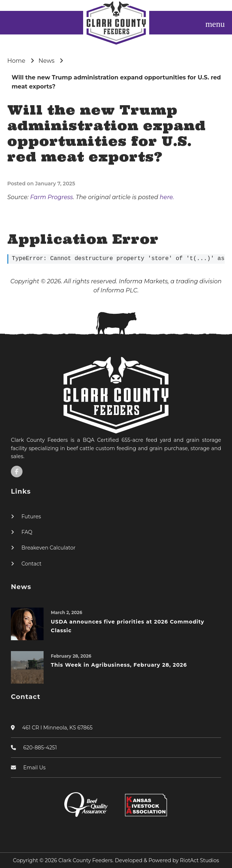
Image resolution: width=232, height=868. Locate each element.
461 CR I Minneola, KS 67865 (57, 728)
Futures (31, 517)
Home (16, 61)
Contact (31, 564)
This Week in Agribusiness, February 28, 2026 (119, 665)
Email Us (34, 768)
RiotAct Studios (200, 860)
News (46, 61)
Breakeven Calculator (48, 548)
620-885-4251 (40, 748)
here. (167, 197)
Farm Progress (52, 197)
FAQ (27, 532)
